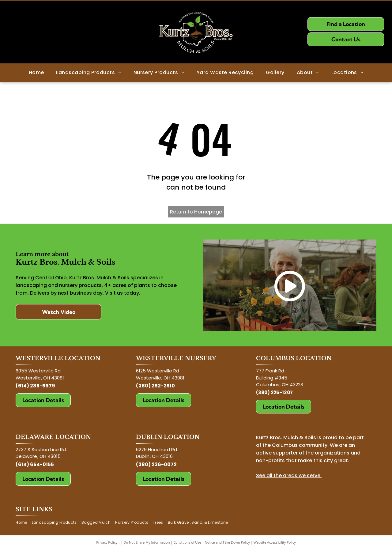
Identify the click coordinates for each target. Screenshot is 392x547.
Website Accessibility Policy (275, 542)
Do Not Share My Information (147, 542)
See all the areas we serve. (289, 475)
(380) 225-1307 (274, 392)
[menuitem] (36, 73)
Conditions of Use (187, 542)
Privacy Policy (107, 542)
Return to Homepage (196, 212)
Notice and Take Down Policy (228, 542)
